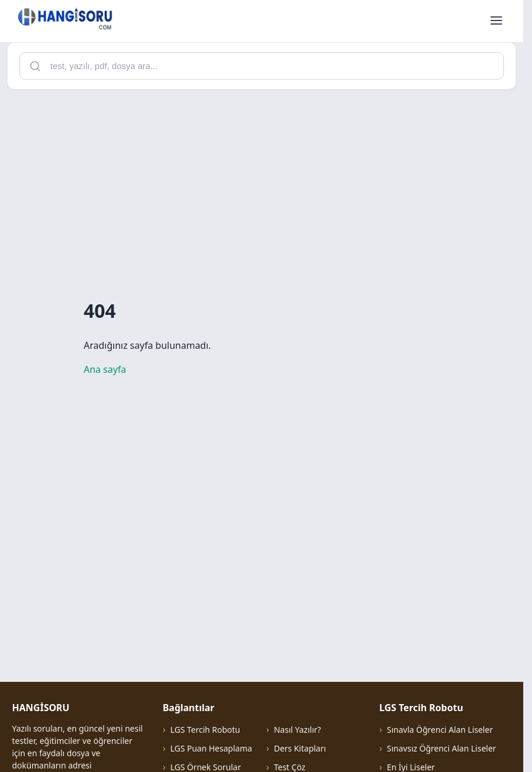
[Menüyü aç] (496, 21)
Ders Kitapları (300, 748)
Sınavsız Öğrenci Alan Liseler (442, 748)
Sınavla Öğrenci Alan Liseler (440, 730)
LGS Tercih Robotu (205, 730)
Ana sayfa (105, 369)
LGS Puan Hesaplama (211, 748)
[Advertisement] (266, 181)
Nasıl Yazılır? (297, 730)
